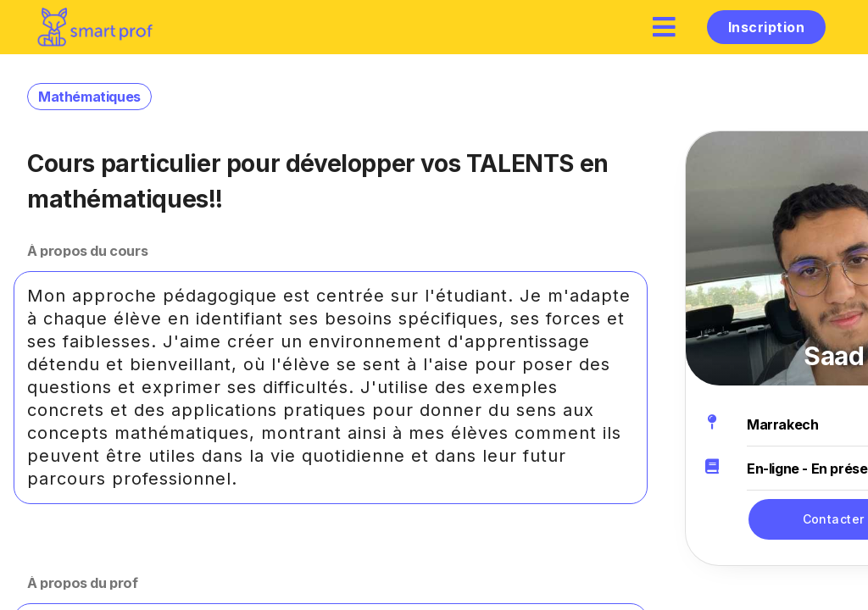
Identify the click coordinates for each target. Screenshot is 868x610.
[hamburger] (665, 27)
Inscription (766, 27)
